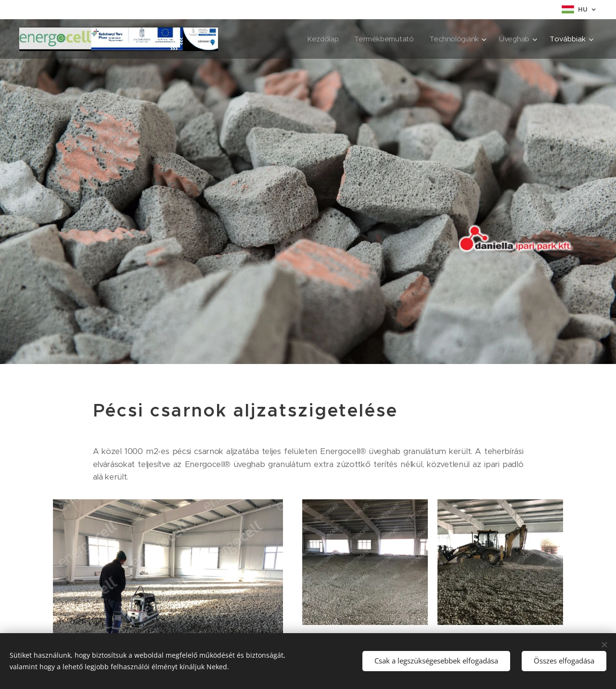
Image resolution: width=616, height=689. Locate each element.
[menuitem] (320, 39)
